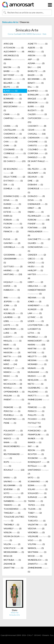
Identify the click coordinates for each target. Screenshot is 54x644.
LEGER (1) (36, 321)
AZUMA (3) (36, 63)
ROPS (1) (13, 464)
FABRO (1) (36, 212)
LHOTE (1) (11, 325)
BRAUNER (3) (12, 102)
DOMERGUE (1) (39, 190)
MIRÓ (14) (10, 364)
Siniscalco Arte (10, 22)
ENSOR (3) (11, 208)
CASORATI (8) (37, 126)
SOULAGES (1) (37, 493)
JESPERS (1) (11, 301)
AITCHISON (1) (14, 48)
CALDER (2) (37, 114)
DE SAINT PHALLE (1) (38, 163)
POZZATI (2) (13, 434)
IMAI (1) (12, 298)
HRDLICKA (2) (37, 286)
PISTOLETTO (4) (34, 425)
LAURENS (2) (12, 317)
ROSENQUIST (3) (39, 462)
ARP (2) (33, 59)
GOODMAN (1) (12, 255)
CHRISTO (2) (38, 145)
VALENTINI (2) (37, 525)
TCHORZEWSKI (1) (15, 509)
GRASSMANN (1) (14, 261)
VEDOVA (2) (36, 528)
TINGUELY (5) (12, 513)
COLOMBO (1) (37, 149)
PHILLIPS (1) (36, 415)
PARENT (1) (14, 399)
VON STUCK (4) (13, 548)
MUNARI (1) (36, 368)
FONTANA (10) (37, 228)
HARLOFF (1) (35, 270)
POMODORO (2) (37, 431)
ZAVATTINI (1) (13, 568)
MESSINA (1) (38, 360)
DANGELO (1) (37, 157)
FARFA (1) (8, 216)
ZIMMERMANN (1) (38, 570)
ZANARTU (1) (37, 564)
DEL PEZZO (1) (37, 169)
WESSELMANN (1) (14, 552)
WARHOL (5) (36, 548)
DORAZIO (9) (36, 196)
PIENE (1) (10, 423)
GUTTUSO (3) (13, 266)
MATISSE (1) (36, 352)
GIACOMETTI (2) (39, 239)
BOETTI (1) (13, 95)
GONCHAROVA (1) (38, 249)
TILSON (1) (34, 509)
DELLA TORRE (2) (14, 177)
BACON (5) (12, 67)
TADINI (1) (35, 501)
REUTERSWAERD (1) (14, 456)
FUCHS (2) (11, 239)
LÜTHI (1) (34, 333)
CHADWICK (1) (13, 134)
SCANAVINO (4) (38, 481)
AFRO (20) (8, 44)
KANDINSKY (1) (38, 305)
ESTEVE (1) (12, 212)
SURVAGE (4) (37, 497)
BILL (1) (33, 87)
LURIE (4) (10, 333)
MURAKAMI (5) (38, 372)
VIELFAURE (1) (39, 536)
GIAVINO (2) (12, 243)
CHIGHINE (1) (37, 142)
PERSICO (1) (36, 411)
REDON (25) (36, 450)
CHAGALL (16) (37, 134)
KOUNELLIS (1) (13, 313)
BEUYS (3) (11, 87)
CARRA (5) (11, 126)
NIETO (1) (36, 384)
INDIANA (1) (36, 298)
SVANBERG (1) (15, 501)
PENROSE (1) (37, 407)
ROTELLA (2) (37, 466)
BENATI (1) (36, 83)
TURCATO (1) (37, 521)
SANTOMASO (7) (38, 472)
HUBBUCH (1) (12, 290)
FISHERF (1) (36, 224)
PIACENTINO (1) (14, 419)
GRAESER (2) (37, 255)
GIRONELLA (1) (14, 247)
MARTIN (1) (11, 349)
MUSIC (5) (11, 376)
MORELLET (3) (14, 368)
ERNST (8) (34, 208)
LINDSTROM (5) (13, 329)
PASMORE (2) (12, 407)
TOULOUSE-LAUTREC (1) (14, 519)
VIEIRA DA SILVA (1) (14, 538)
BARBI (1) (11, 71)
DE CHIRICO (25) (15, 161)
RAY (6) (33, 446)
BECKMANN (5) (37, 79)
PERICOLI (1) (12, 411)
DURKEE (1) (12, 204)
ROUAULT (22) (14, 470)
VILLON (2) (12, 544)
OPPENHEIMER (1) (14, 392)
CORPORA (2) (38, 153)
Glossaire (46, 635)
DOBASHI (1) (35, 185)
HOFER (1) (10, 286)
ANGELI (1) (36, 51)
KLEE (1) (9, 309)
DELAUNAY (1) (37, 173)
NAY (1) (13, 380)
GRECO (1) (35, 259)
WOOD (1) (35, 556)
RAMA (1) (10, 442)
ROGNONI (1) (37, 458)
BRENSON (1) (38, 102)
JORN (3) (10, 305)
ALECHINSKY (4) (14, 51)
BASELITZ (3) (37, 71)
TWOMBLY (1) (11, 525)
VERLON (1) (12, 532)
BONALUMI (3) (38, 95)
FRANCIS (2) (11, 231)
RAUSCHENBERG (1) (14, 448)
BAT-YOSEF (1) (13, 75)
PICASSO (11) (37, 419)
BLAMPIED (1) (38, 91)
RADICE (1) (11, 438)
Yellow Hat (15, 613)
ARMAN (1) (14, 61)
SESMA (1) (37, 485)
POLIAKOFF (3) (13, 431)
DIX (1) (9, 185)
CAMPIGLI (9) (14, 118)
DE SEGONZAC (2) (13, 171)
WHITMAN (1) (37, 552)
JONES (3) (35, 301)
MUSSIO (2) (37, 376)
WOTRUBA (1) (12, 560)
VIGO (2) (35, 540)
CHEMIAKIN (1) (38, 138)
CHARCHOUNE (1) (15, 138)
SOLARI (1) (38, 489)
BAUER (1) (35, 75)
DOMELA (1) (12, 188)
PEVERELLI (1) (13, 415)
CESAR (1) (37, 130)
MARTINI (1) (37, 349)
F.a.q (52, 635)
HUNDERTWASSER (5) (37, 292)
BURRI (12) (36, 106)
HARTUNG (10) (13, 274)
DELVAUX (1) (35, 177)
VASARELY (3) (13, 528)
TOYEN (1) (33, 517)
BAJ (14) (34, 67)
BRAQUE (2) (37, 99)
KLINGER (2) (35, 309)
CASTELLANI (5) (14, 130)
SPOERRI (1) (12, 497)
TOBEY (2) (35, 513)
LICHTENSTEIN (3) (38, 325)
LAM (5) (35, 313)
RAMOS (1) (35, 442)
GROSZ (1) (36, 263)
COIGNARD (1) (13, 149)
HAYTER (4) (38, 276)
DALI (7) (11, 157)
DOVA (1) (11, 200)
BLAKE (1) (11, 91)
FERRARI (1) (11, 220)
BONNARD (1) (13, 99)
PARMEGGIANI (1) (39, 401)
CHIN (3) (10, 145)
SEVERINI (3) (12, 489)
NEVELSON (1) (37, 380)
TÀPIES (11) (36, 505)
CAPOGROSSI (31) (38, 120)
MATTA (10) (12, 356)
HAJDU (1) (36, 266)
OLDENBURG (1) (38, 388)
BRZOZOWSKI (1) (14, 108)
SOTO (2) (13, 493)
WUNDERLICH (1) (38, 560)
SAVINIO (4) (12, 481)
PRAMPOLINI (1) (38, 434)
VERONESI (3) (36, 532)
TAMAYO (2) (12, 505)
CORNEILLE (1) (15, 153)
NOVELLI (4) (13, 388)
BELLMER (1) (12, 83)
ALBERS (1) (35, 48)
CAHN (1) (12, 114)
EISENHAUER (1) (38, 204)
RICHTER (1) (36, 454)
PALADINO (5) (38, 392)
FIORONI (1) (13, 224)
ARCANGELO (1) (11, 55)
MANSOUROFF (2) (38, 341)
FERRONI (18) (39, 220)
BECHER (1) (14, 79)
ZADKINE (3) (9, 564)
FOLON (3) (13, 228)
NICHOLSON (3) (13, 384)
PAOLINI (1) (12, 396)
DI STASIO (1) (13, 181)
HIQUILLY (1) (13, 282)
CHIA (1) (10, 142)
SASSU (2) (10, 477)
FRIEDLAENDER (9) (38, 233)
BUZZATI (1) (36, 110)
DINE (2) (33, 181)
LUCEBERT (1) (34, 329)
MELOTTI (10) (37, 356)
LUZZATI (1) (13, 337)
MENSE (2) (11, 360)
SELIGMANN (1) (13, 485)
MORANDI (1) (37, 364)
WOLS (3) (8, 556)
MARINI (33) (36, 345)
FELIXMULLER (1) (39, 216)
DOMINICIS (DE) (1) (15, 196)
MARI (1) (10, 345)
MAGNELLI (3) (37, 337)
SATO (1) (34, 477)
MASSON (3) (12, 352)
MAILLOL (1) (13, 341)
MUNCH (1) (12, 372)
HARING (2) (11, 270)
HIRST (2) (35, 282)
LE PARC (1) (35, 317)
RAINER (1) (35, 438)
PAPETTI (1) (38, 396)
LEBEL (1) (13, 321)
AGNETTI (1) (38, 44)
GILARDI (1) (36, 243)
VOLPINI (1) (36, 544)
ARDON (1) (37, 55)
